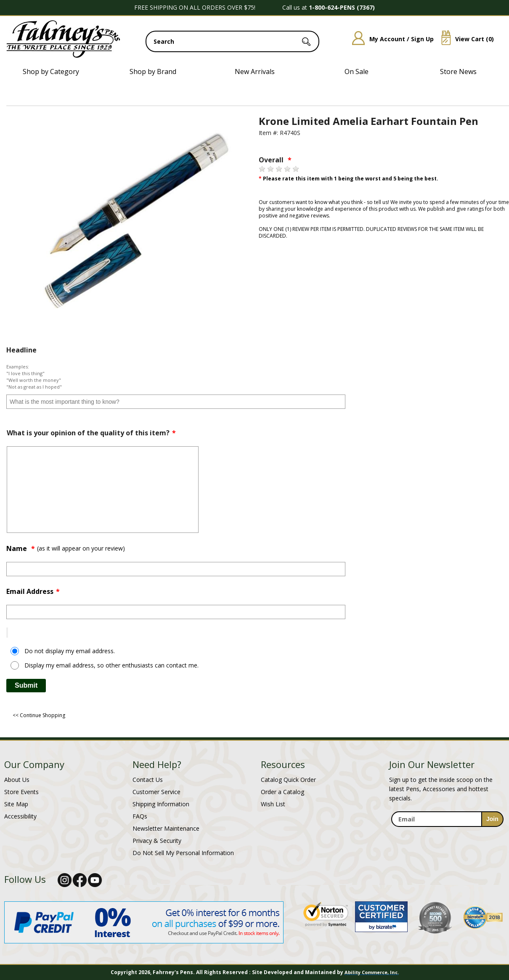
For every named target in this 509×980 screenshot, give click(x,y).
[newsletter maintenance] (447, 832)
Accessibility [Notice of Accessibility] (20, 816)
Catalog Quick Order (288, 780)
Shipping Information (161, 804)
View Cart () (464, 39)
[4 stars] (287, 169)
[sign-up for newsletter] (492, 819)
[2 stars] (270, 169)
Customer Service (156, 792)
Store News (458, 72)
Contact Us (148, 780)
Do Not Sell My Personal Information (183, 853)
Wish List (273, 804)
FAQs (140, 816)
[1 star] (262, 169)
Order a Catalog (282, 792)
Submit (26, 685)
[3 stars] (279, 169)
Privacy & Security (157, 841)
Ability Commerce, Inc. (372, 972)
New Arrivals (255, 72)
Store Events (21, 792)
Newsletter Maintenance (166, 828)
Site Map (16, 804)
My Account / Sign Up (390, 39)
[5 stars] (296, 169)
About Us (17, 780)
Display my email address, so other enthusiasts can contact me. (111, 665)
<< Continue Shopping (39, 715)
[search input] (232, 41)
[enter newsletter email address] (447, 819)
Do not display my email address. (70, 651)
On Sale (357, 72)
